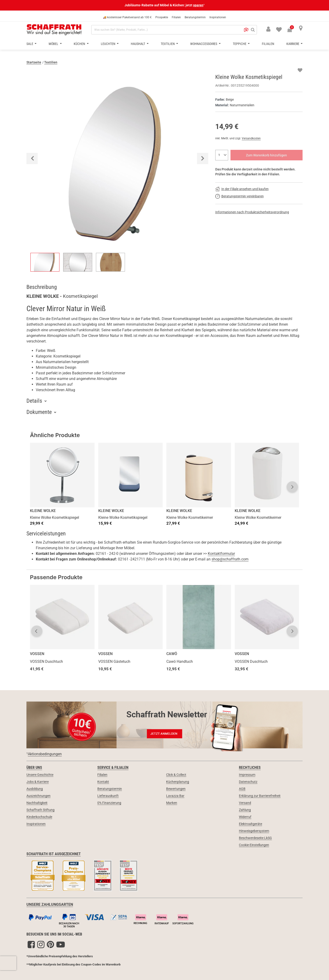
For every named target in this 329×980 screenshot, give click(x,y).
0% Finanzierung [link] (109, 803)
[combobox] (174, 30)
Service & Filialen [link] (113, 768)
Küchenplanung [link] (178, 782)
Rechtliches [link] (250, 768)
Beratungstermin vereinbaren (243, 196)
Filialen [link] (102, 775)
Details (34, 401)
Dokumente (39, 412)
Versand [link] (245, 803)
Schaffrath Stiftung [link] (40, 810)
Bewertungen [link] (176, 789)
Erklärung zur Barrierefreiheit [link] (260, 796)
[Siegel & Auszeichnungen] (164, 876)
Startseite (34, 62)
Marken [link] (172, 803)
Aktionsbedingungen (45, 754)
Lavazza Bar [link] (175, 796)
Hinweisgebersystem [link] (254, 831)
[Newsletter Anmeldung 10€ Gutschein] (164, 725)
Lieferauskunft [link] (108, 796)
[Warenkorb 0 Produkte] (292, 30)
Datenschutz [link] (248, 782)
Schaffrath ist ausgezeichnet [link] (54, 854)
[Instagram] (41, 944)
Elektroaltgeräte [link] (250, 824)
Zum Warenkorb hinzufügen (266, 155)
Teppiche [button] (240, 44)
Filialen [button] (268, 44)
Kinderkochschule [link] (39, 817)
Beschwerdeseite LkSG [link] (255, 838)
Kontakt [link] (103, 782)
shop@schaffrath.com (230, 559)
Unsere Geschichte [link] (40, 775)
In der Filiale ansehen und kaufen (245, 189)
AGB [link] (242, 789)
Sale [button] (30, 44)
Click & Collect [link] (176, 775)
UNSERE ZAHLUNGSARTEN (50, 904)
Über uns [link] (34, 768)
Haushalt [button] (138, 44)
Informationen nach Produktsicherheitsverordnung (252, 212)
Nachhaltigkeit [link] (37, 803)
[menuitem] (276, 29)
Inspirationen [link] (36, 824)
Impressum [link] (247, 775)
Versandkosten (251, 138)
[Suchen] (253, 30)
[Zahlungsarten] (164, 920)
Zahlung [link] (245, 810)
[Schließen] (325, 5)
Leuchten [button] (108, 44)
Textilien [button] (168, 44)
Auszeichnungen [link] (38, 796)
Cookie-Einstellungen (254, 845)
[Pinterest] (50, 944)
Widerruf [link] (245, 817)
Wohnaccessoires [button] (204, 44)
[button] (246, 30)
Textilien (51, 62)
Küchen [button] (80, 44)
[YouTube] (61, 944)
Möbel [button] (54, 44)
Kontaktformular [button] (221, 554)
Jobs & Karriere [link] (38, 782)
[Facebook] (31, 944)
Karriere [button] (293, 44)
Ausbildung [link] (35, 789)
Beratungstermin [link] (110, 789)
